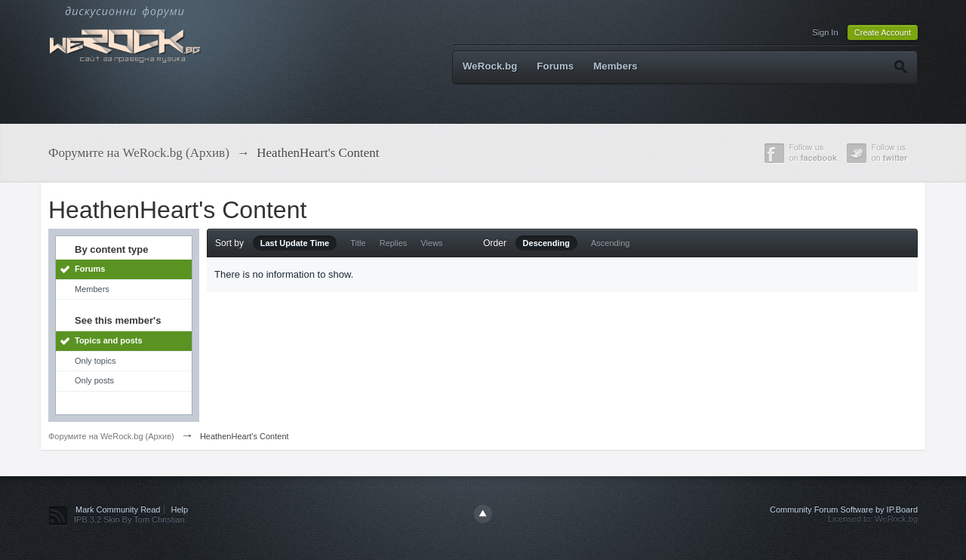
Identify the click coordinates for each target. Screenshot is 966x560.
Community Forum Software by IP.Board (844, 509)
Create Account (883, 32)
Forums (555, 66)
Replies (394, 243)
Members (615, 66)
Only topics (95, 361)
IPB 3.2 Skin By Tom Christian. (131, 519)
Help (180, 509)
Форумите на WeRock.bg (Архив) (111, 436)
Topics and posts (109, 340)
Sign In (825, 32)
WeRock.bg (490, 66)
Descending (546, 243)
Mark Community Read (118, 509)
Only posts (94, 380)
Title (358, 243)
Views (431, 243)
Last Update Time (295, 243)
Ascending (610, 243)
